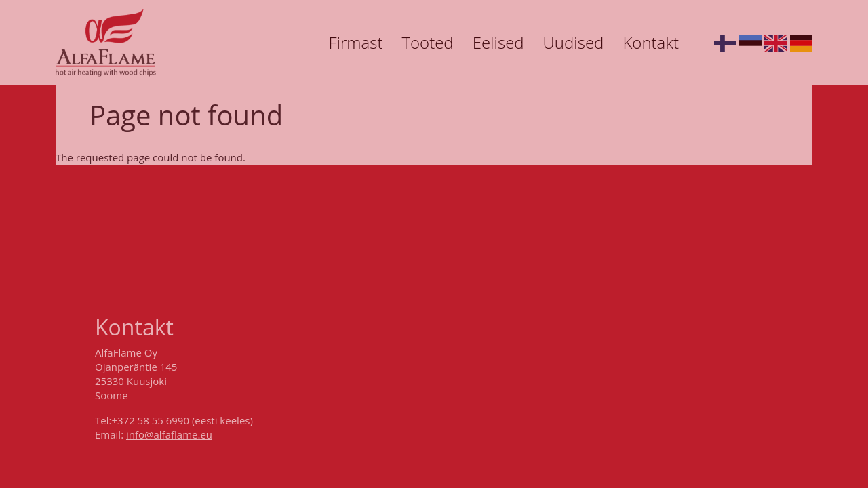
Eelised (498, 42)
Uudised (574, 42)
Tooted (427, 42)
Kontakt (651, 42)
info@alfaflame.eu (169, 434)
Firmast (355, 42)
